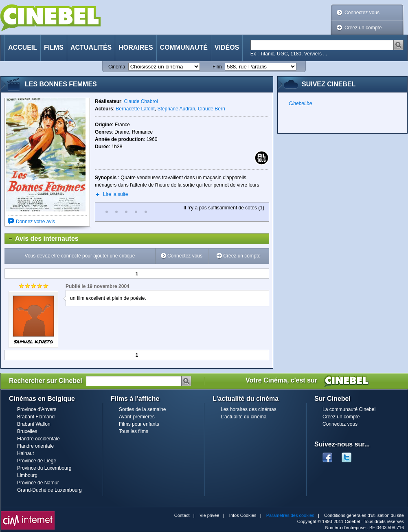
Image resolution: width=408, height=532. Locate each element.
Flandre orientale (35, 446)
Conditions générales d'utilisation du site (364, 515)
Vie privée (209, 515)
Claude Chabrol (141, 101)
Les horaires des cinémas (249, 409)
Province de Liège (37, 461)
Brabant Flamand (36, 417)
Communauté (184, 47)
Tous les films (134, 431)
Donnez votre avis (35, 222)
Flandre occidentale (38, 439)
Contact (182, 515)
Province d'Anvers (37, 409)
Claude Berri (212, 109)
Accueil (23, 47)
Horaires (136, 47)
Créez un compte (363, 28)
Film (217, 67)
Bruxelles (27, 431)
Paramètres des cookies (290, 515)
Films (54, 47)
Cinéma (117, 67)
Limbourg (27, 475)
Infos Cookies (243, 515)
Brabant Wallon (34, 424)
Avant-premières (137, 417)
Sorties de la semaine (142, 409)
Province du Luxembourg (44, 468)
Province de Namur (38, 483)
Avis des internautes (42, 239)
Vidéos (227, 47)
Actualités (91, 47)
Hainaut (25, 453)
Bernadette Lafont (135, 109)
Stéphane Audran (176, 109)
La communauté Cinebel (349, 409)
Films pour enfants (139, 424)
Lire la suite (115, 194)
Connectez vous (362, 13)
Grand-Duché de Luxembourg (49, 490)
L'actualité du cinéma (243, 417)
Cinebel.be (300, 103)
